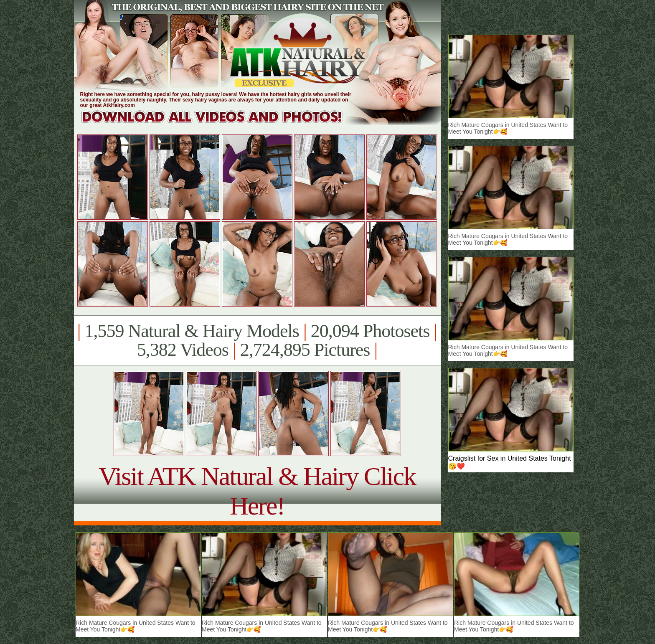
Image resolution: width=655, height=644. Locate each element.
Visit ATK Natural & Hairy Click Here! (257, 491)
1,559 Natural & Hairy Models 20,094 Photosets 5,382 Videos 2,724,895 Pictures (257, 340)
